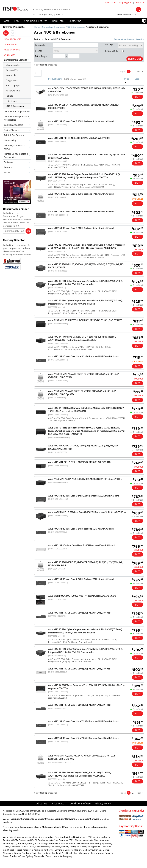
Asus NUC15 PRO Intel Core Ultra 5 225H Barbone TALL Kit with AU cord (84, 496)
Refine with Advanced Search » (129, 39)
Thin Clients (11, 101)
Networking (10, 140)
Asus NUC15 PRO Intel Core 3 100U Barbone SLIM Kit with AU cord (81, 121)
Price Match (58, 803)
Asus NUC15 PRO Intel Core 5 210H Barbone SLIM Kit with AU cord (81, 228)
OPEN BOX (10, 55)
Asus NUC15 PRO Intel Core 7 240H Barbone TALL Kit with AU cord (81, 579)
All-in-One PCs (13, 91)
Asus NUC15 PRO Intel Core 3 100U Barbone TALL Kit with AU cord (81, 194)
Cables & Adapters (13, 125)
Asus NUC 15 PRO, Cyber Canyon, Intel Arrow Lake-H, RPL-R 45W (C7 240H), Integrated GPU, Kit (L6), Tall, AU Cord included (85, 651)
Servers (8, 167)
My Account (110, 2)
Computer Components (16, 111)
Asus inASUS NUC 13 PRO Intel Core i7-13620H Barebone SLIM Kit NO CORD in (87, 512)
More (7, 172)
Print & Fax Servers (14, 135)
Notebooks (11, 75)
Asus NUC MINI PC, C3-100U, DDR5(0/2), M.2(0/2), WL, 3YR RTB (79, 138)
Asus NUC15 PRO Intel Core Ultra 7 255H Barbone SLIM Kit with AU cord (84, 721)
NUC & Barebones (75, 27)
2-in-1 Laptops (13, 86)
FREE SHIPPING (12, 50)
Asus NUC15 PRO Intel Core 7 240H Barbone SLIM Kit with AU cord (81, 529)
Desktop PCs (12, 70)
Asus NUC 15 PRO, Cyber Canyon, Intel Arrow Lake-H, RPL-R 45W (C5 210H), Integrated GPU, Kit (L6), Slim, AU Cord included (85, 302)
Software (9, 162)
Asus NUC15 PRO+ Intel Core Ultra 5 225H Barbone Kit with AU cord (82, 545)
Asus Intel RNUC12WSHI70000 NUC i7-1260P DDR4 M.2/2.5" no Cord (82, 596)
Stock (137, 79)
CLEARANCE (10, 44)
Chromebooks (13, 65)
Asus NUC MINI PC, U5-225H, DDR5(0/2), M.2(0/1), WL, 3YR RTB (79, 613)
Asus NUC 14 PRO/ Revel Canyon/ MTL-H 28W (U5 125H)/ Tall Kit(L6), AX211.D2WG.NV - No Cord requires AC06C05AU (82, 338)
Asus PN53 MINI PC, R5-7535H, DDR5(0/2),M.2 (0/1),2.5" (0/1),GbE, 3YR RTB (85, 320)
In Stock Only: (114, 51)
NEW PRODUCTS (13, 39)
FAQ (17, 21)
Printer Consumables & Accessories (16, 155)
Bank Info (58, 21)
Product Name (55, 79)
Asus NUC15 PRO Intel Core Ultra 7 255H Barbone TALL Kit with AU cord (84, 738)
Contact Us (75, 21)
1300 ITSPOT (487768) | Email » (47, 14)
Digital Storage (12, 130)
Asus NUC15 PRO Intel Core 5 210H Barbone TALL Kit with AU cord (81, 212)
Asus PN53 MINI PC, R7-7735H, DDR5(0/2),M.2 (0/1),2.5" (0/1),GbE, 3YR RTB (85, 479)
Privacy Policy (103, 803)
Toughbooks (12, 80)
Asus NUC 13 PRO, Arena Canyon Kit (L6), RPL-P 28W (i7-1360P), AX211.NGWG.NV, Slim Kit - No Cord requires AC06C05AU (80, 774)
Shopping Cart (125, 2)
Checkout (139, 2)
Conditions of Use (80, 803)
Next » (140, 71)
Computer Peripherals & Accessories (17, 118)
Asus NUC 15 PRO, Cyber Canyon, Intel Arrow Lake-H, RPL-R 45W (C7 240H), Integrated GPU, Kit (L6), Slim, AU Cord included (85, 631)
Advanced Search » (126, 14)
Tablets (9, 96)
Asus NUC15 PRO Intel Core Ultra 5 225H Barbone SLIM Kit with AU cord (84, 356)
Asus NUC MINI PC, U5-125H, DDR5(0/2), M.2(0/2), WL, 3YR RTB (79, 462)
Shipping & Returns (36, 21)
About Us (42, 803)
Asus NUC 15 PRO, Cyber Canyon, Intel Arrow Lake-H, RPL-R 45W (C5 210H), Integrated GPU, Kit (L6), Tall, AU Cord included (85, 283)
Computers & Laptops (53, 27)
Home (6, 21)
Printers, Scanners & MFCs (14, 147)
